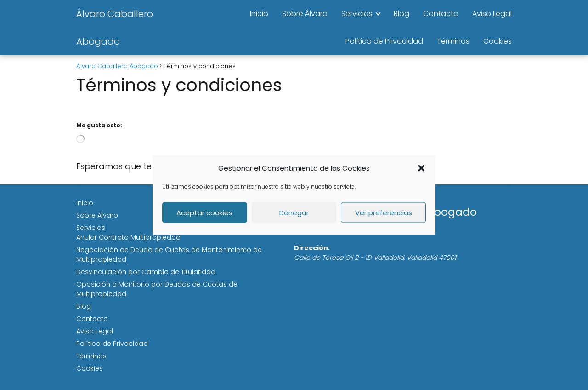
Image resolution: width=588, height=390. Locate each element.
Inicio (259, 14)
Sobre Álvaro (305, 14)
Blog (401, 14)
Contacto (441, 14)
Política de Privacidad (384, 41)
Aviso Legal (492, 14)
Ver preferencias (384, 212)
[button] (421, 168)
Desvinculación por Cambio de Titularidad (146, 272)
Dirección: (312, 248)
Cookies (498, 41)
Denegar (294, 212)
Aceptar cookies (204, 212)
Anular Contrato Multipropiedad (128, 237)
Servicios (357, 14)
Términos (453, 41)
